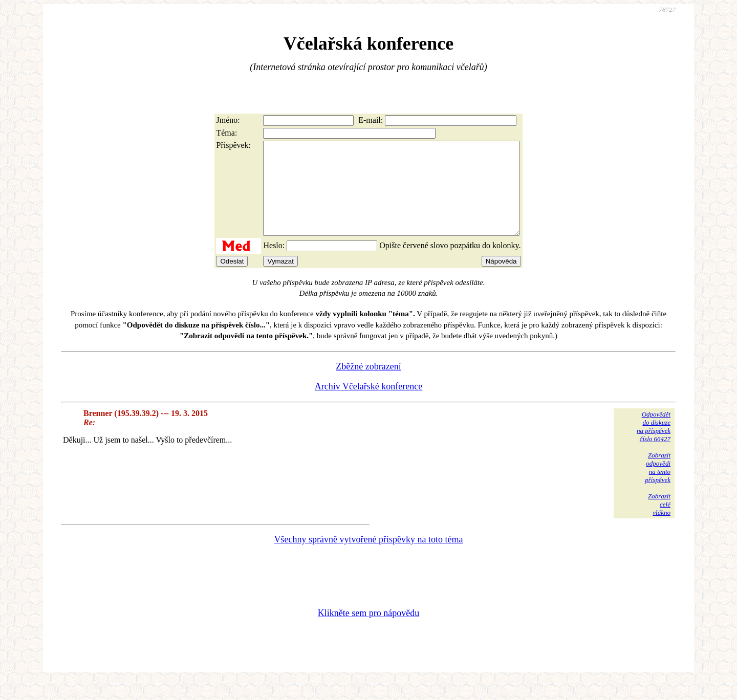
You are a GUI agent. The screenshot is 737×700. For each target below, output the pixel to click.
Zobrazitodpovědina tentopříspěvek (658, 486)
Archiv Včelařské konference (369, 405)
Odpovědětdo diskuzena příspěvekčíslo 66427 (654, 445)
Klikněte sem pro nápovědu (368, 631)
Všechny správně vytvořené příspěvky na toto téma (369, 558)
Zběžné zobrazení (368, 385)
